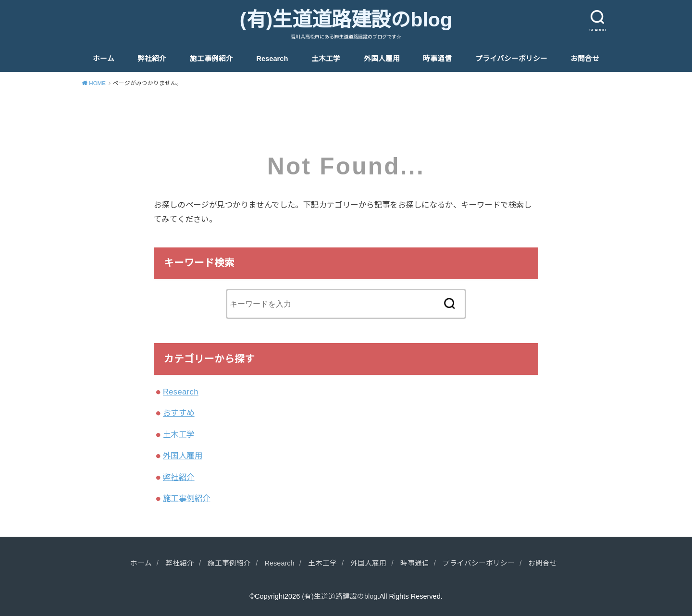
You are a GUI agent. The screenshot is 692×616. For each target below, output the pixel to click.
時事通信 (437, 59)
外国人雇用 (382, 59)
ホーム (104, 59)
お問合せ (585, 59)
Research (272, 59)
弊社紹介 (152, 59)
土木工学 (326, 59)
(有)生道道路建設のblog (346, 20)
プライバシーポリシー (511, 59)
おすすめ (179, 413)
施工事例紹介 (211, 59)
